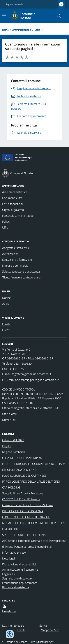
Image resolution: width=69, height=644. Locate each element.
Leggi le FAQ (10, 574)
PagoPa (7, 446)
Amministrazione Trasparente (20, 569)
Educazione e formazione (17, 260)
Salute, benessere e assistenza (21, 271)
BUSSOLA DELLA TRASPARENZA (23, 511)
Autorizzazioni (11, 254)
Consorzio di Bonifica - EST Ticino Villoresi (27, 505)
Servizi (43, 626)
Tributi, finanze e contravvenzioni (22, 277)
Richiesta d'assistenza (16, 587)
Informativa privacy (14, 552)
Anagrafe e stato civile (16, 248)
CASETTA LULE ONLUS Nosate (21, 499)
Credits (21, 630)
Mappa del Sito (50, 630)
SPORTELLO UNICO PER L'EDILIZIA (24, 535)
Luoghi (6, 324)
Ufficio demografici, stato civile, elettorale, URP (31, 408)
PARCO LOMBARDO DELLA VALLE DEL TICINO (31, 481)
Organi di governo (13, 210)
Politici (6, 222)
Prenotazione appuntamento (20, 583)
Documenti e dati (13, 198)
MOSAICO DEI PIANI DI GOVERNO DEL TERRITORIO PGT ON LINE (34, 526)
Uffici (37, 30)
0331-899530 (23, 364)
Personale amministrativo (18, 216)
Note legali (9, 558)
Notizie (6, 298)
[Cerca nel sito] (58, 16)
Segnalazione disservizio (17, 578)
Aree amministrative (15, 192)
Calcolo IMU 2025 (13, 440)
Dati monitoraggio (13, 626)
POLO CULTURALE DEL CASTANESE (24, 476)
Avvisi (6, 304)
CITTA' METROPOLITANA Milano (22, 458)
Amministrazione (22, 30)
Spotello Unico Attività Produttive (23, 493)
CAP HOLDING (11, 487)
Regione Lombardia (14, 4)
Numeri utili (9, 420)
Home (5, 30)
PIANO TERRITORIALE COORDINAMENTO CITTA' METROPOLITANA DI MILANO (34, 467)
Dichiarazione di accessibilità (19, 564)
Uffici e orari (9, 414)
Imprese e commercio (15, 266)
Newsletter (9, 611)
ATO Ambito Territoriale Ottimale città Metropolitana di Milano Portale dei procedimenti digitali (34, 544)
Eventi (6, 330)
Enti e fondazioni (12, 204)
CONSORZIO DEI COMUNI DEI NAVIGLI (26, 517)
